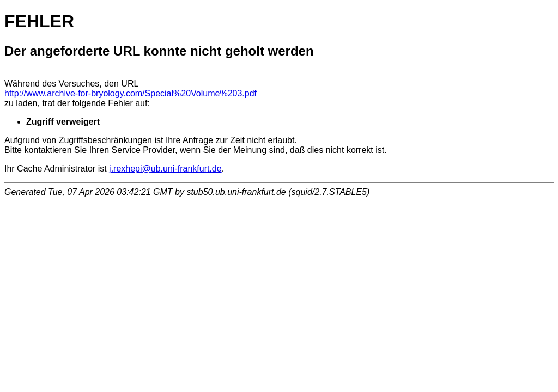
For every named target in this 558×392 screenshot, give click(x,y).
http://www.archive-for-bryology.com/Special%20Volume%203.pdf (131, 93)
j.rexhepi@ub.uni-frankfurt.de (165, 169)
